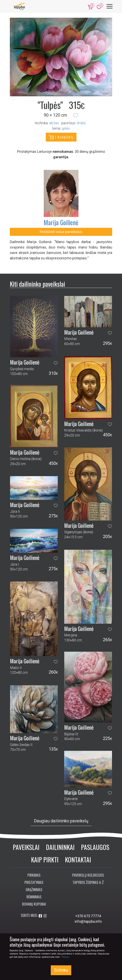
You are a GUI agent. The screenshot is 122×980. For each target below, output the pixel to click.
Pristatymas (34, 882)
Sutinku (61, 970)
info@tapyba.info (88, 921)
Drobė (81, 123)
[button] (76, 115)
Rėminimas (34, 897)
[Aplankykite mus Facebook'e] (41, 916)
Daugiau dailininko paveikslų (61, 821)
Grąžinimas (34, 890)
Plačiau (65, 957)
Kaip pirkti (45, 859)
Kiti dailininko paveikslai (37, 284)
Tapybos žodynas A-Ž (88, 882)
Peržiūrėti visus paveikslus (61, 232)
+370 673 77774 (88, 916)
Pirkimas (34, 875)
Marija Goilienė (61, 222)
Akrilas (54, 123)
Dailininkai (60, 847)
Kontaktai (78, 859)
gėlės (66, 128)
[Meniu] (110, 6)
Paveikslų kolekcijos (88, 875)
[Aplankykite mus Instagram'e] (45, 916)
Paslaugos (95, 847)
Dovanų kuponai (34, 904)
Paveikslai (26, 847)
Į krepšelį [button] (61, 137)
